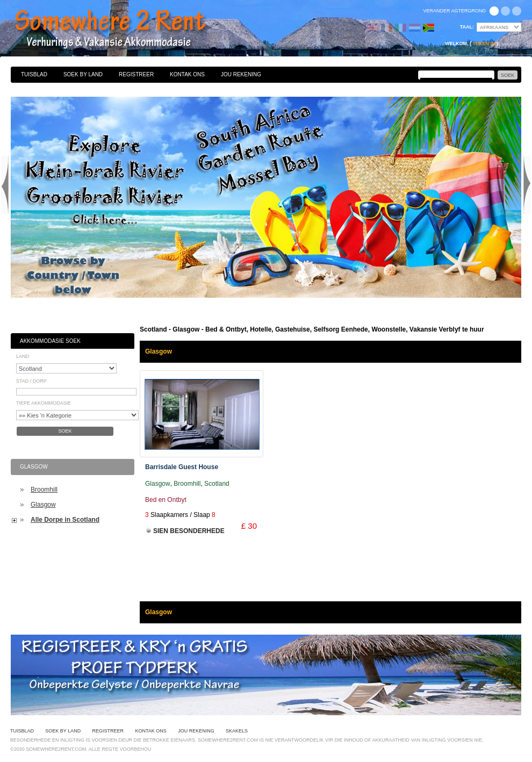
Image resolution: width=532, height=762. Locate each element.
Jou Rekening (241, 74)
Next (527, 185)
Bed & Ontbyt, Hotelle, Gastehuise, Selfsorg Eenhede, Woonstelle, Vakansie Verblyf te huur (122, 30)
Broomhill (44, 490)
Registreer (136, 74)
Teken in (484, 44)
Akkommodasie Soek (50, 341)
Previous (5, 185)
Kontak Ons (187, 74)
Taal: (467, 27)
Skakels (237, 731)
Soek (65, 431)
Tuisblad (34, 74)
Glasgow (43, 505)
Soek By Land (83, 74)
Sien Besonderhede (189, 531)
